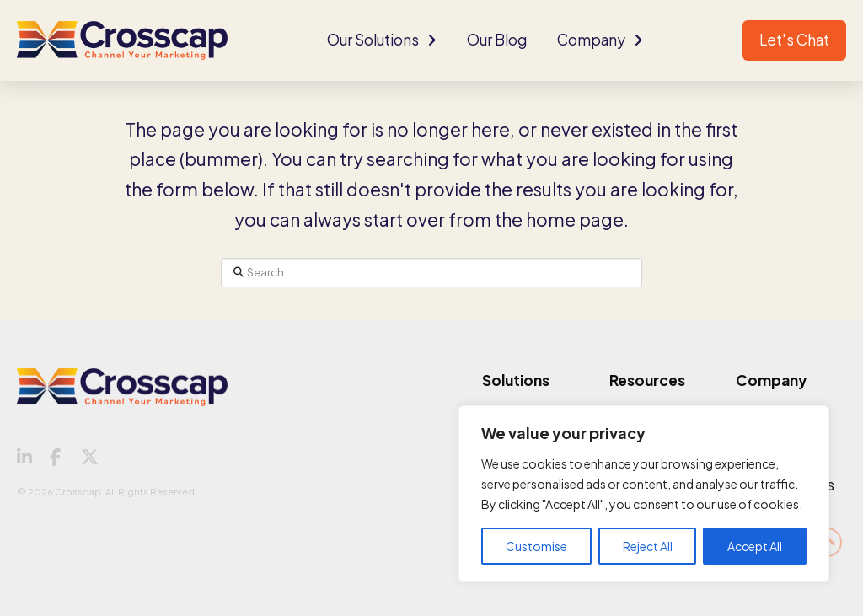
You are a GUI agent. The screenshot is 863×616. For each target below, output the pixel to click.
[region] (644, 494)
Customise (536, 546)
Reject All (648, 546)
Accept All (755, 546)
